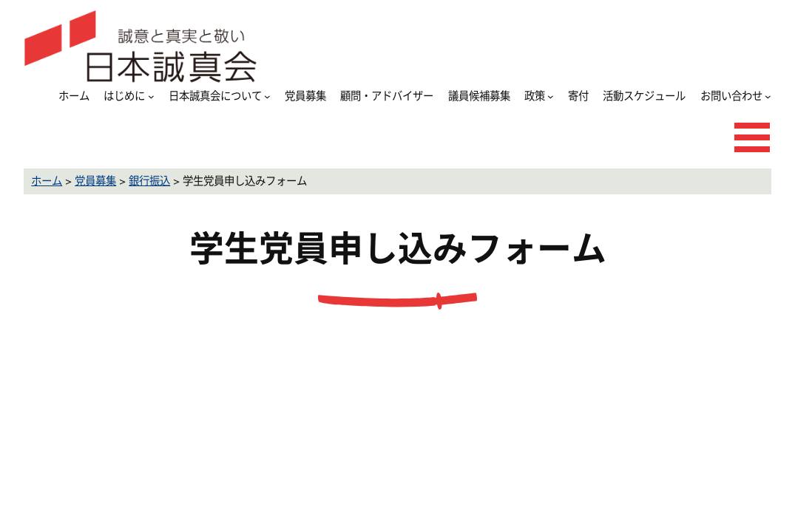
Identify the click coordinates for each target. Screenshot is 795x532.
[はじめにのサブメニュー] (151, 96)
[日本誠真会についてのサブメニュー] (267, 96)
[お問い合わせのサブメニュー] (768, 96)
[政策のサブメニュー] (551, 96)
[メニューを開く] (752, 137)
